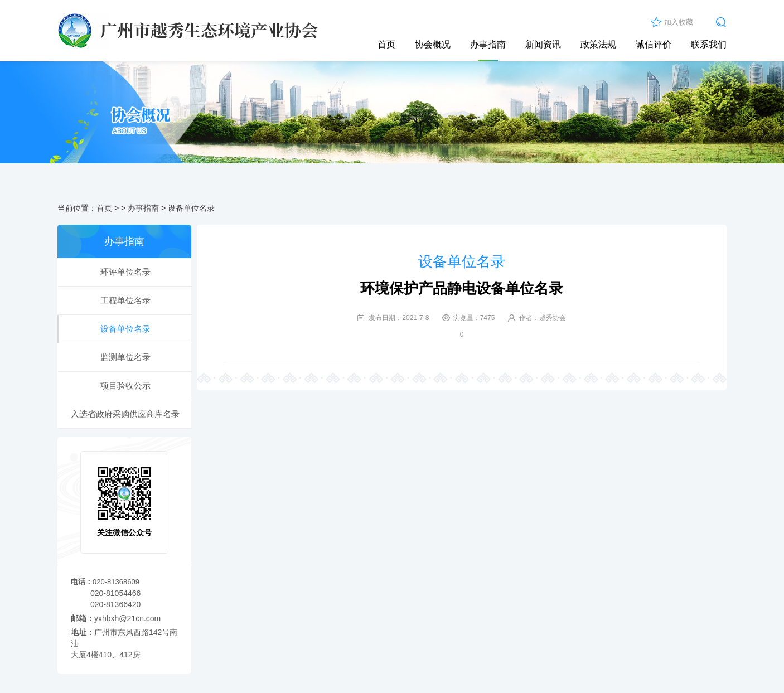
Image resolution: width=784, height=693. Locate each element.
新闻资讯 (543, 44)
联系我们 (709, 44)
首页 (386, 44)
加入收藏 (679, 22)
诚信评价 (654, 44)
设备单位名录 (191, 208)
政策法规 (598, 44)
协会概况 (433, 44)
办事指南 (488, 44)
